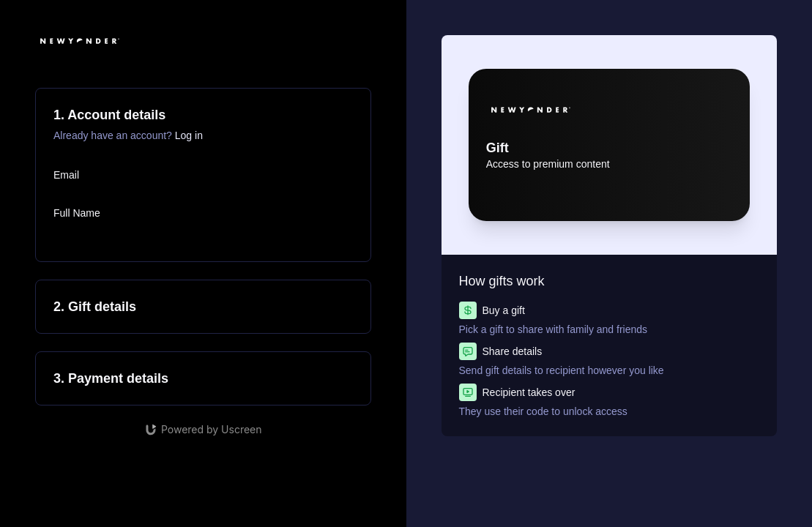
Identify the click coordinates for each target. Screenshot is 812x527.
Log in (189, 135)
